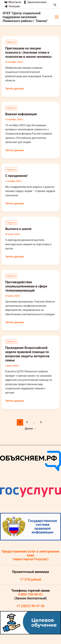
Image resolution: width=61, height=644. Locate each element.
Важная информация (21, 114)
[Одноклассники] (35, 2)
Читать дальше (15, 89)
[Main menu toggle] (57, 17)
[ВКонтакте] (13, 2)
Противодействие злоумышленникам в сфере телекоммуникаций (26, 286)
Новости (11, 42)
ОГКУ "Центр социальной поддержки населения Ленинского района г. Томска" (25, 17)
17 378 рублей (30, 579)
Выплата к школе (18, 229)
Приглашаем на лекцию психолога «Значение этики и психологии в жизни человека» (29, 52)
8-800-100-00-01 (30, 594)
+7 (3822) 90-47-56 (30, 606)
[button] (55, 5)
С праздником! (16, 176)
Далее (30, 428)
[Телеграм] (12, 6)
